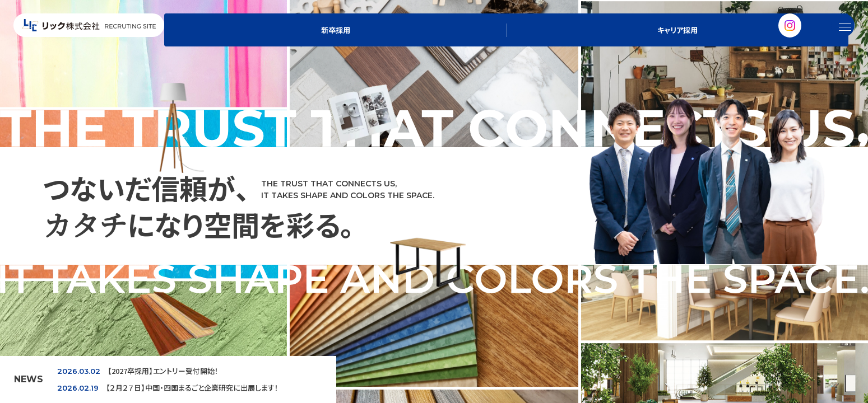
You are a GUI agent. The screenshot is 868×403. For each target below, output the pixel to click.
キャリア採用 (764, 42)
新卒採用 (691, 42)
